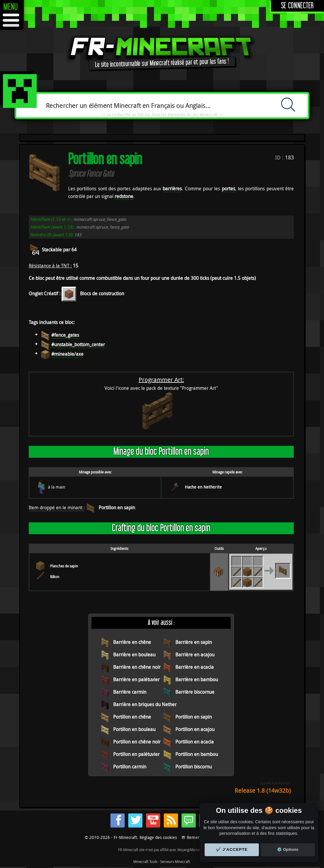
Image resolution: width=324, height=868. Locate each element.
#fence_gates (65, 335)
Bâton (55, 577)
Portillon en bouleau (134, 729)
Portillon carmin (130, 767)
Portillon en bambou (197, 754)
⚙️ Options (288, 849)
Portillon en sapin (117, 508)
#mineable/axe (67, 354)
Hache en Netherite (203, 487)
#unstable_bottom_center (78, 344)
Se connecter (297, 6)
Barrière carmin (130, 692)
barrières (172, 189)
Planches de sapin (64, 566)
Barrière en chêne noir (137, 667)
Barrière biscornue (195, 692)
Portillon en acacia (195, 742)
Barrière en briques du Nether (145, 704)
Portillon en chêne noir (137, 742)
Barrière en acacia (195, 667)
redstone (124, 196)
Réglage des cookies (158, 837)
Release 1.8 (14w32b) (263, 790)
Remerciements (202, 837)
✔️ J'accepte (232, 849)
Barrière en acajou (195, 655)
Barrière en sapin (194, 642)
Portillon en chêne (132, 717)
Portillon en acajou (195, 729)
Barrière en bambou (197, 679)
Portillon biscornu (194, 767)
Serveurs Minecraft (175, 861)
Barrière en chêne (132, 642)
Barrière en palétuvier (136, 679)
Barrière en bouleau (134, 655)
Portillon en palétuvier (136, 754)
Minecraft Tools (145, 861)
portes (228, 189)
